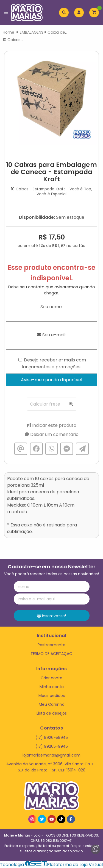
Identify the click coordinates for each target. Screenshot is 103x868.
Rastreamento (51, 645)
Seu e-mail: (51, 335)
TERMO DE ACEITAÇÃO (51, 654)
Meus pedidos (52, 696)
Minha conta (52, 687)
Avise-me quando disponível (51, 380)
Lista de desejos (52, 713)
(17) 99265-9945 (52, 746)
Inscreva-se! (51, 616)
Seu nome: (51, 307)
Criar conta (51, 678)
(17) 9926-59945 (52, 737)
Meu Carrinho (52, 704)
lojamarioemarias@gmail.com (51, 755)
